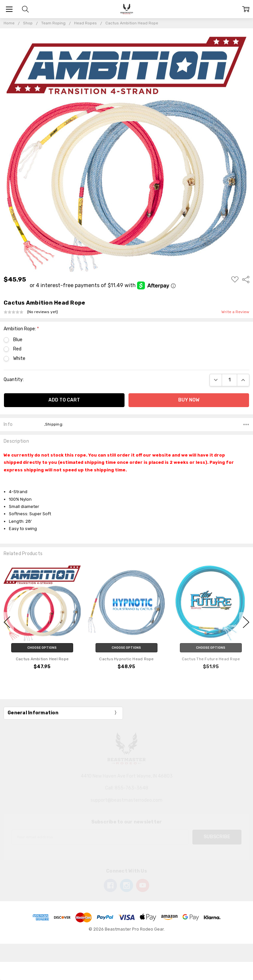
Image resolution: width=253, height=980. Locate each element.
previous (7, 622)
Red (17, 349)
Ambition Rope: (21, 329)
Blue (18, 340)
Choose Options (42, 647)
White (19, 358)
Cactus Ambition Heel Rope (42, 659)
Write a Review (235, 312)
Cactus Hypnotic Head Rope (126, 659)
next (246, 622)
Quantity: (14, 380)
